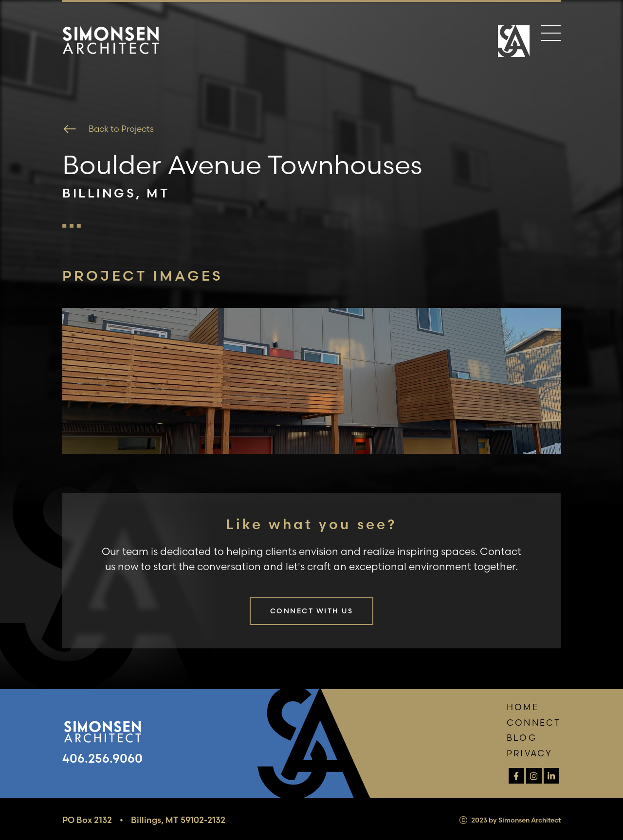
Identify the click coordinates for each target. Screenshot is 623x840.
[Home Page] (514, 42)
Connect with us (311, 611)
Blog (522, 738)
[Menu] (551, 35)
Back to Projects (108, 129)
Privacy (530, 753)
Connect (534, 723)
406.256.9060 (102, 758)
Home (522, 707)
